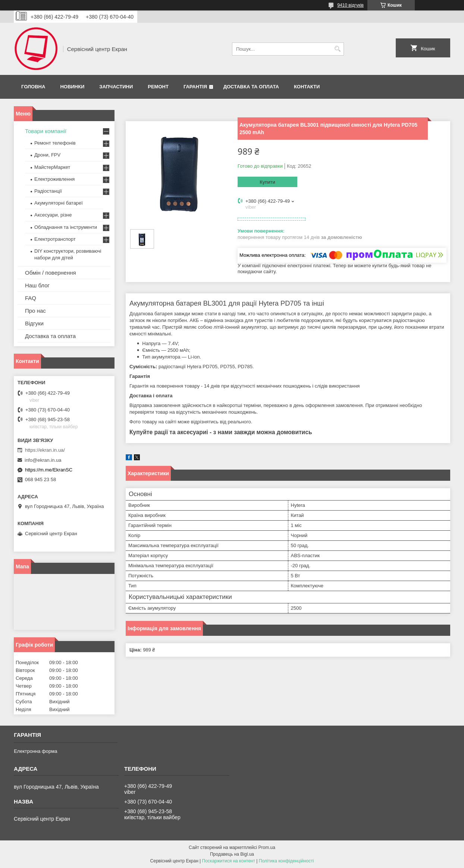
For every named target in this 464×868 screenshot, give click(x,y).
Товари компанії (46, 131)
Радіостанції (48, 191)
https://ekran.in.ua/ (45, 450)
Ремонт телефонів (55, 143)
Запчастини (116, 87)
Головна (33, 87)
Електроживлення (54, 179)
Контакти (307, 87)
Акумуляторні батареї (59, 203)
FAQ (31, 298)
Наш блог (37, 285)
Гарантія (195, 87)
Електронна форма (35, 751)
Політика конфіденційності (286, 861)
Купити (267, 182)
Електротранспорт (55, 239)
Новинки (72, 87)
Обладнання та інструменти (66, 227)
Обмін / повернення (51, 273)
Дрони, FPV (47, 155)
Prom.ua (267, 848)
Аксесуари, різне (53, 215)
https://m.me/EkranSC (49, 470)
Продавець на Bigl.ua (232, 854)
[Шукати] (337, 49)
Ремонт (158, 87)
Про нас (35, 311)
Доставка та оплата (251, 87)
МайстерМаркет (52, 167)
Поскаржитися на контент (229, 861)
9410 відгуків (350, 5)
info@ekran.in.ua (43, 460)
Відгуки (34, 323)
